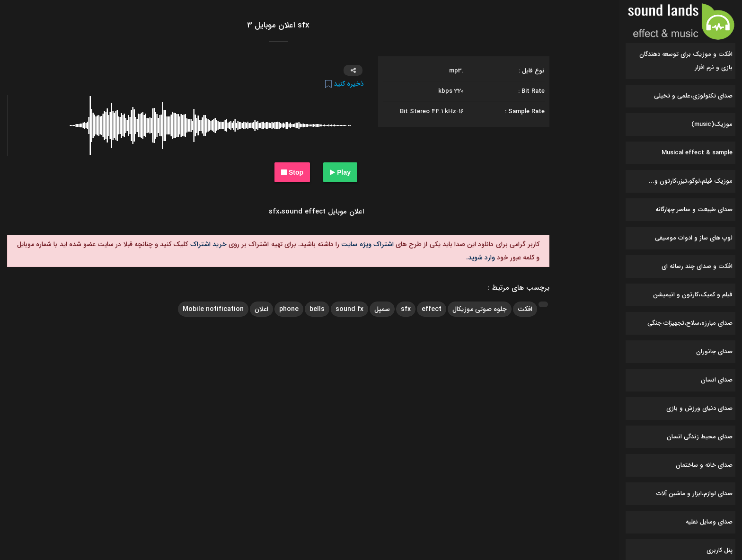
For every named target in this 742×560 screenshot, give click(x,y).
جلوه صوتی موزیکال (480, 309)
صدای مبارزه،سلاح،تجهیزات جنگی (690, 323)
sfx (406, 309)
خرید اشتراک (207, 244)
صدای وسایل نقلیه (709, 522)
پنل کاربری (720, 550)
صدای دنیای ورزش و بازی (699, 408)
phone (289, 309)
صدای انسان (717, 380)
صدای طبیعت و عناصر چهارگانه (694, 209)
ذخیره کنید (344, 84)
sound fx (349, 309)
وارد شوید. (481, 258)
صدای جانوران (714, 351)
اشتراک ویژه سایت (367, 244)
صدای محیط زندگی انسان (700, 437)
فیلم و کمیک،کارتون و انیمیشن (693, 295)
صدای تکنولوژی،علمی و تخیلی (693, 96)
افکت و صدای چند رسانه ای (697, 266)
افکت (525, 309)
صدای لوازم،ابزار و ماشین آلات (694, 493)
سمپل (382, 309)
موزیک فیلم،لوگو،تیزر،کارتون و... (691, 181)
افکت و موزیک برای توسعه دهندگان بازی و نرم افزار (686, 61)
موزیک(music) (712, 124)
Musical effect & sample (697, 153)
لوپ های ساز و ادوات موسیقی (694, 238)
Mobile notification (213, 309)
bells (317, 309)
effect (432, 309)
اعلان (261, 309)
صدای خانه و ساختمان (704, 465)
